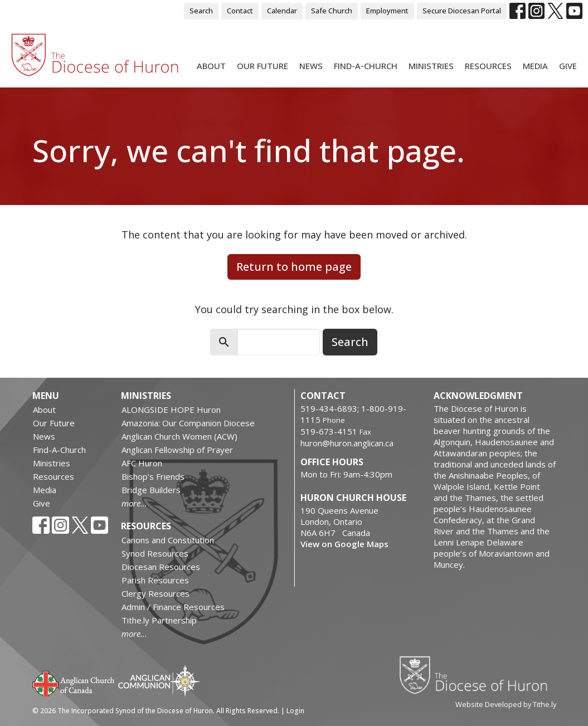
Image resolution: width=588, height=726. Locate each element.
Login (295, 711)
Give (568, 66)
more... (134, 503)
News (311, 66)
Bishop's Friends (153, 476)
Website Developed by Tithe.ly (506, 704)
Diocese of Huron (477, 675)
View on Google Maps (344, 544)
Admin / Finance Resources (173, 607)
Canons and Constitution (168, 540)
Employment (387, 11)
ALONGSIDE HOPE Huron (171, 410)
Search (201, 11)
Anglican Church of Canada (74, 683)
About (211, 66)
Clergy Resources (155, 593)
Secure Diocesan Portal (462, 11)
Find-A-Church (366, 66)
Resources (488, 66)
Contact (240, 11)
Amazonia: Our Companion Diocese (188, 423)
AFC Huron (142, 463)
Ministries (431, 66)
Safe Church (332, 11)
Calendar (282, 11)
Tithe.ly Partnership (159, 620)
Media (535, 66)
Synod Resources (155, 553)
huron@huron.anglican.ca (347, 443)
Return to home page (294, 267)
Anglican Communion (159, 681)
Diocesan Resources (161, 567)
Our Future (263, 66)
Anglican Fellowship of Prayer (177, 450)
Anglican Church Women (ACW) (179, 436)
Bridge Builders (151, 490)
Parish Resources (155, 580)
